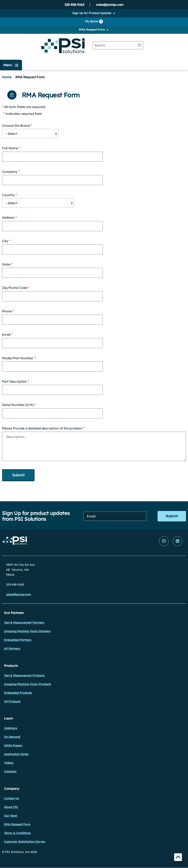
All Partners (12, 649)
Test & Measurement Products (24, 675)
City (5, 241)
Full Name (10, 148)
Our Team (11, 816)
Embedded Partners (18, 640)
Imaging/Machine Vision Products (28, 684)
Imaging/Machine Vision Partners (27, 631)
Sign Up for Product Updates (92, 13)
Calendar (10, 771)
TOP (178, 858)
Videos (9, 763)
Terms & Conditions (17, 833)
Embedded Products (18, 693)
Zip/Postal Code (15, 288)
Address (8, 217)
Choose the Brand (16, 126)
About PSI (11, 807)
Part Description (15, 381)
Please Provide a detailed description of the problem (42, 428)
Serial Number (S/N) (18, 405)
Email (6, 335)
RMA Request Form (92, 30)
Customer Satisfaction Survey (25, 842)
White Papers (13, 745)
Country (8, 195)
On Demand (12, 737)
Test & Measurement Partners (24, 623)
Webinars (11, 728)
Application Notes (16, 754)
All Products (12, 701)
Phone (7, 311)
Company (10, 172)
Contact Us (11, 798)
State (6, 264)
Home (7, 77)
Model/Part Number (18, 358)
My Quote (94, 22)
